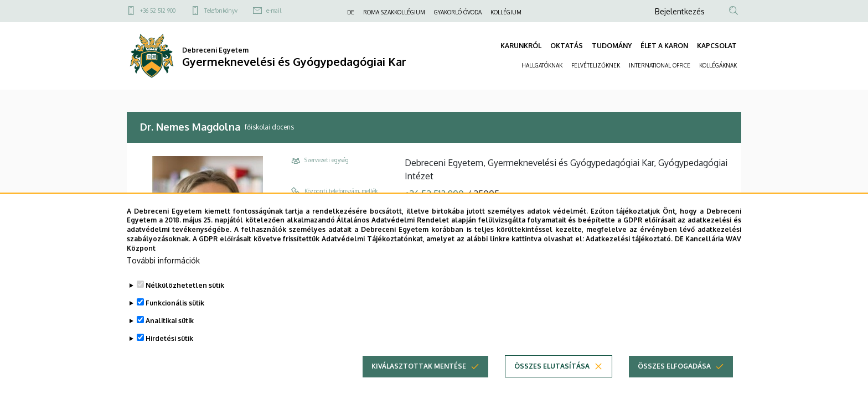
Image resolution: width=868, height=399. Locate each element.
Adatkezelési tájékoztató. (629, 250)
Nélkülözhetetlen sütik (185, 296)
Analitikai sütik (170, 332)
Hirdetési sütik (169, 349)
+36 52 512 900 (158, 11)
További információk (163, 271)
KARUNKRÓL (521, 46)
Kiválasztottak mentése (419, 377)
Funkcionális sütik (175, 314)
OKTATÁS (567, 46)
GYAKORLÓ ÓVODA (458, 12)
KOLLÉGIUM (506, 12)
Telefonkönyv (221, 11)
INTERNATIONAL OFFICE (660, 65)
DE (351, 12)
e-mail (274, 11)
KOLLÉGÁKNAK (718, 65)
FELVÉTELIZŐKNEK (596, 65)
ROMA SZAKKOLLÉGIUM (394, 12)
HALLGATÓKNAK (542, 65)
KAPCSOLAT (717, 46)
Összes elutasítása (552, 377)
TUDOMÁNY (612, 46)
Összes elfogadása (674, 377)
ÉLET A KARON (664, 46)
